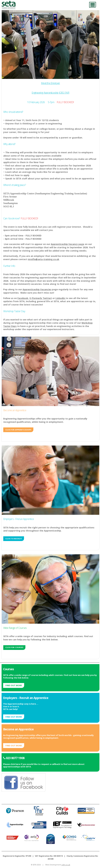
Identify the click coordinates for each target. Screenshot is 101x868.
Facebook (23, 298)
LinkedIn (61, 298)
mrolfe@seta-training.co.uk (44, 259)
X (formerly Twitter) (41, 298)
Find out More (14, 685)
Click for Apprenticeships (18, 430)
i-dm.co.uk (66, 865)
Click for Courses (14, 647)
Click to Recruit (14, 539)
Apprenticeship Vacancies (37, 289)
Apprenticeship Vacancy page (67, 244)
